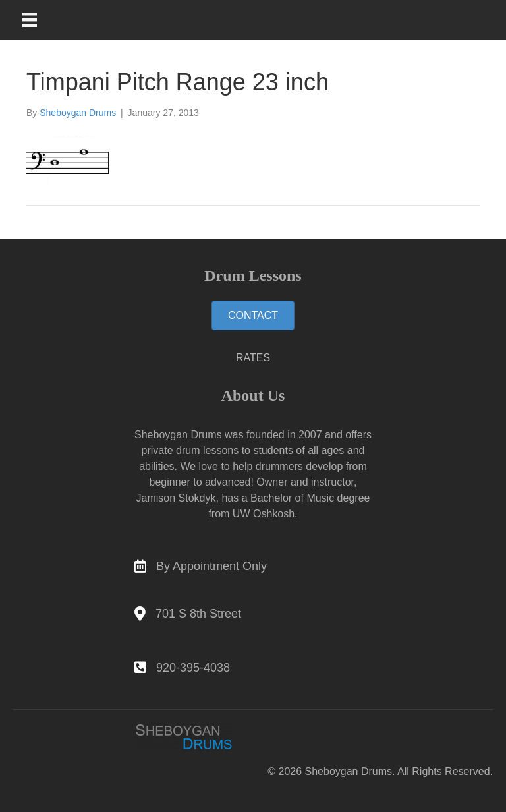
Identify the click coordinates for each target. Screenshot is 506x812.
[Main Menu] (38, 20)
